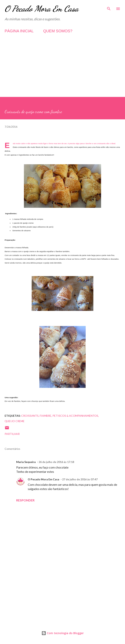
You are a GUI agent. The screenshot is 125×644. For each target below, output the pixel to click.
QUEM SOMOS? (58, 31)
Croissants (30, 416)
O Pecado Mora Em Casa (42, 9)
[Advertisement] (62, 70)
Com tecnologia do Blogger (63, 633)
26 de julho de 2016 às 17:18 (56, 462)
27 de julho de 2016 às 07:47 (80, 479)
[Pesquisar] (109, 7)
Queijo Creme (15, 421)
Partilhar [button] (12, 434)
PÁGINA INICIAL (19, 31)
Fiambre (46, 416)
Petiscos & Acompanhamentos (75, 416)
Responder (25, 500)
